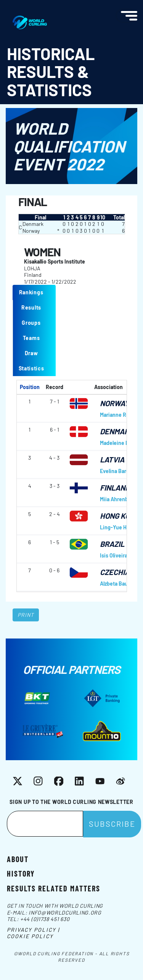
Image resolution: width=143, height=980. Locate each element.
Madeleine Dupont (121, 443)
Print (26, 615)
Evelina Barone (118, 471)
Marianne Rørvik (119, 415)
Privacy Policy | (33, 930)
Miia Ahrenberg (118, 499)
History (21, 873)
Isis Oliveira (114, 555)
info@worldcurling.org (65, 912)
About (18, 859)
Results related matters (54, 888)
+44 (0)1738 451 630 (45, 919)
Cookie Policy (30, 936)
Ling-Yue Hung (118, 527)
